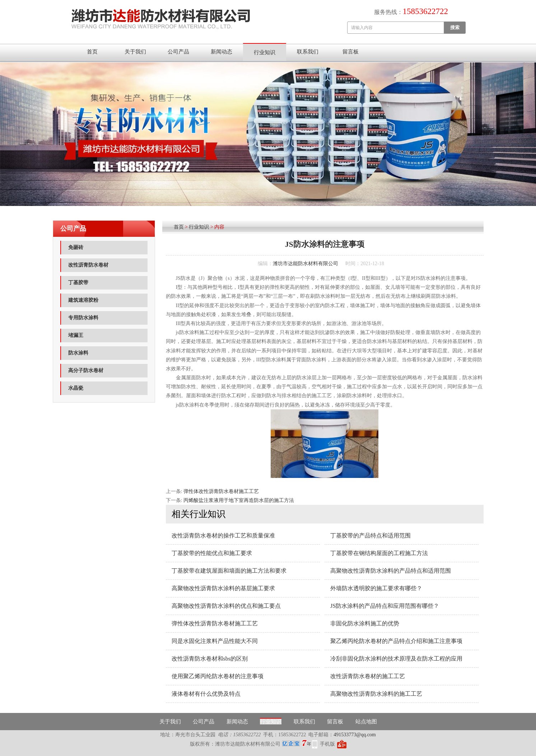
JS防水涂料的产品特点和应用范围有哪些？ (385, 606)
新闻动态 (222, 52)
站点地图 (366, 722)
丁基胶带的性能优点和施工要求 (212, 553)
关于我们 (135, 52)
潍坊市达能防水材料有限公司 (306, 264)
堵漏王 (76, 335)
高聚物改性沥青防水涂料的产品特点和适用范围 (391, 571)
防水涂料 (78, 353)
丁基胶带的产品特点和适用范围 (370, 536)
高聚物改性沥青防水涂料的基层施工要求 (223, 588)
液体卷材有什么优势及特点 (206, 694)
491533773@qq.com (355, 735)
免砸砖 (76, 247)
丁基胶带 (78, 283)
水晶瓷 (76, 388)
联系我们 (308, 52)
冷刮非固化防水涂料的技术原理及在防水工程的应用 (396, 659)
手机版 (327, 744)
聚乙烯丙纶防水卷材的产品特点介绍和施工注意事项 (396, 641)
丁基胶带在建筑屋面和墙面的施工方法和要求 (229, 571)
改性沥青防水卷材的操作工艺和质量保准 (223, 536)
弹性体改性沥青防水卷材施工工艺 (221, 491)
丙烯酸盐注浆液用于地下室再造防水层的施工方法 (239, 500)
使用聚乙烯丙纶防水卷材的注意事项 (218, 676)
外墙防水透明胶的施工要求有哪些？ (376, 588)
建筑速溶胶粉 (83, 300)
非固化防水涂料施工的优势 (365, 623)
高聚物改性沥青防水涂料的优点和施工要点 (226, 606)
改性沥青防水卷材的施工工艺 (368, 676)
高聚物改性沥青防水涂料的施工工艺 (376, 694)
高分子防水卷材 (86, 370)
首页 (92, 52)
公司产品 (178, 52)
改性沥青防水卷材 (88, 265)
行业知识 (265, 52)
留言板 (351, 52)
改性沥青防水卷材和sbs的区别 (210, 659)
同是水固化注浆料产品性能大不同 (215, 641)
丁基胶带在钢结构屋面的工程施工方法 (379, 553)
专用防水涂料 (83, 318)
